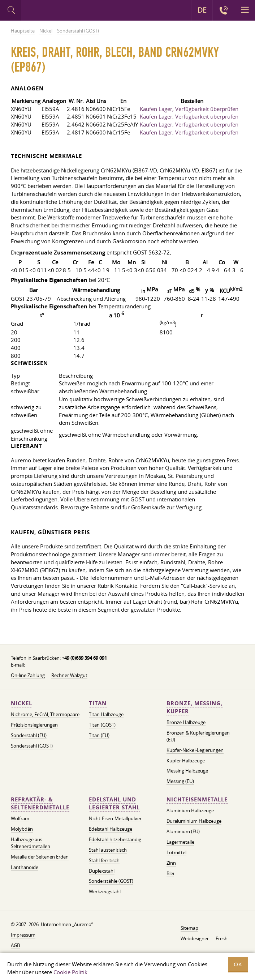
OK (238, 964)
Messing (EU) (180, 781)
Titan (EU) (99, 735)
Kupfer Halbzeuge (186, 761)
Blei (170, 873)
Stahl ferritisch (104, 860)
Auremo (51, 11)
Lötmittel (176, 852)
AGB (15, 945)
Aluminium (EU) (183, 831)
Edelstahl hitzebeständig (115, 839)
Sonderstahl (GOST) (32, 746)
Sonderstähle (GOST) (111, 881)
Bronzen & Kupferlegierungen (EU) (198, 736)
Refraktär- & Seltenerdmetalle (40, 803)
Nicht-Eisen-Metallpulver (115, 818)
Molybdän (22, 829)
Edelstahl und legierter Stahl (114, 803)
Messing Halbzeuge (187, 771)
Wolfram (20, 818)
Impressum (23, 935)
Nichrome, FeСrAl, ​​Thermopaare (45, 714)
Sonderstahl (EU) (29, 735)
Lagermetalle (180, 842)
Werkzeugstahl (105, 891)
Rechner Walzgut (69, 675)
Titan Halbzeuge (106, 714)
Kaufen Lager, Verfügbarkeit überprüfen (189, 109)
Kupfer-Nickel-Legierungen (195, 750)
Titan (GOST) (102, 725)
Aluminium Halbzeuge (190, 810)
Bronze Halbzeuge (186, 722)
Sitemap (189, 928)
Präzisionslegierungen (34, 725)
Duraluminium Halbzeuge (194, 821)
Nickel (21, 703)
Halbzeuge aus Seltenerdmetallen (31, 843)
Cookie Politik (70, 972)
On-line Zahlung (28, 675)
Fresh (222, 938)
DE (202, 10)
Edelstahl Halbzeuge (111, 829)
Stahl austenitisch (108, 850)
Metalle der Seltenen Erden (40, 857)
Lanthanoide (25, 867)
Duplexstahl (102, 871)
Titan (98, 703)
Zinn (171, 863)
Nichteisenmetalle (197, 799)
